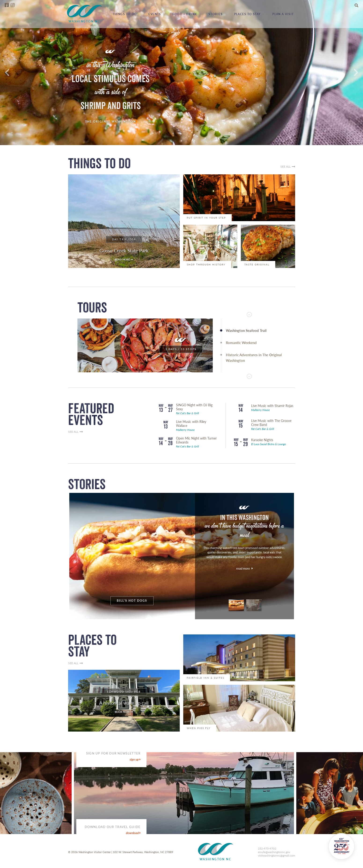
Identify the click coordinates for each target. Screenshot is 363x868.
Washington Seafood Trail (246, 330)
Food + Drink (185, 14)
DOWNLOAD (133, 833)
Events (155, 14)
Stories (216, 14)
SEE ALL (288, 167)
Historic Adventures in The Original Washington (254, 358)
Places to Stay (248, 14)
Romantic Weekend (241, 343)
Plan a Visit (283, 14)
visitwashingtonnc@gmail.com (277, 855)
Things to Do (125, 14)
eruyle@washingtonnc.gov (274, 852)
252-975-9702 (267, 848)
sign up (135, 759)
